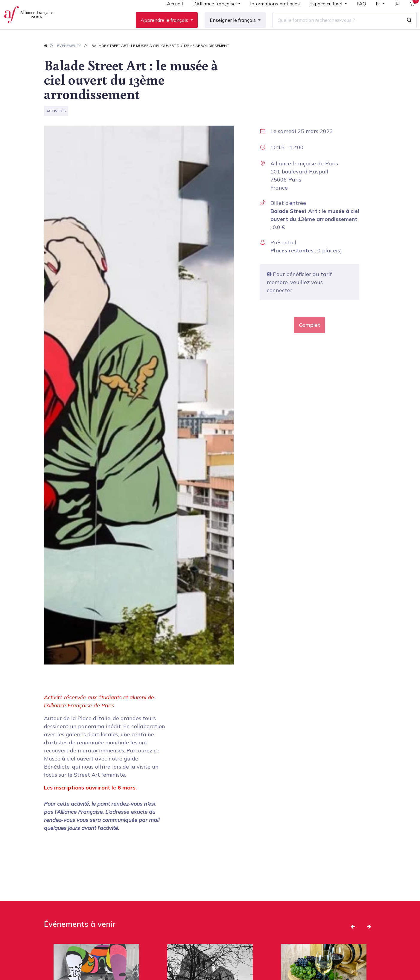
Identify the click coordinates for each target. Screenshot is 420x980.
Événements (69, 65)
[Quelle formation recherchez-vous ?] (332, 30)
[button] (353, 946)
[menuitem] (170, 16)
